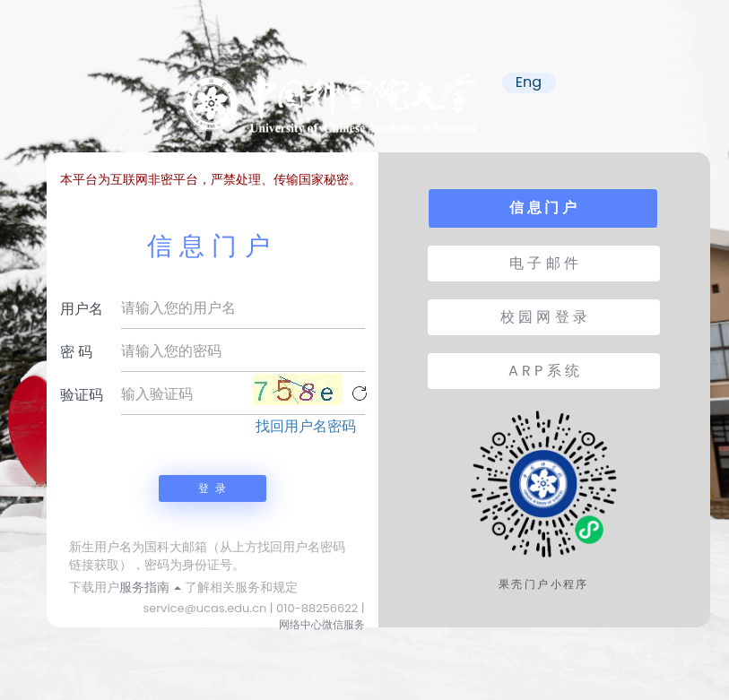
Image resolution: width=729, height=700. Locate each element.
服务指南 (151, 587)
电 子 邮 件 (544, 263)
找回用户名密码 (306, 427)
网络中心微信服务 (322, 624)
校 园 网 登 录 (544, 317)
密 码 (76, 352)
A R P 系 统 (544, 371)
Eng (529, 82)
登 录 (212, 488)
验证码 (82, 395)
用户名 (82, 309)
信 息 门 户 (542, 207)
